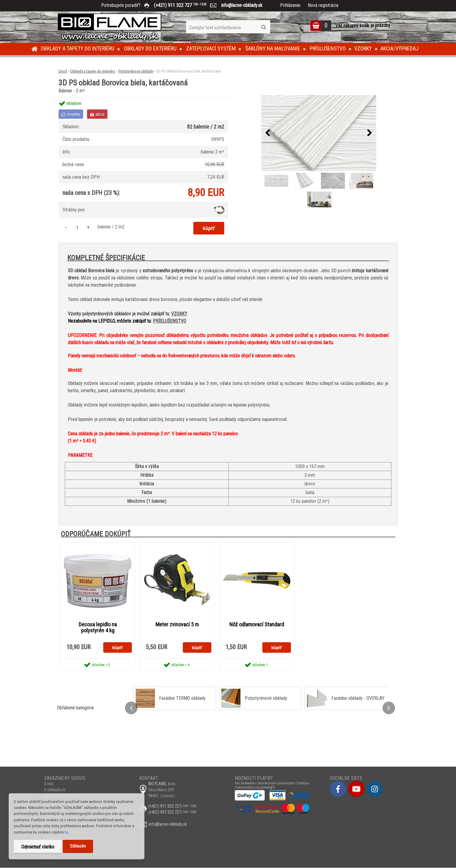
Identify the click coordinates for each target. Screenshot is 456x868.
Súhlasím (78, 846)
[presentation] (268, 133)
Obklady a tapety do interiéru (78, 48)
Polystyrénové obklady (136, 71)
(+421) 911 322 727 (185, 5)
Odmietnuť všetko (38, 847)
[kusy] (77, 227)
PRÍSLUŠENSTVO (169, 321)
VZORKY (179, 314)
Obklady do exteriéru (150, 48)
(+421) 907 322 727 (165, 813)
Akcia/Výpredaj (399, 48)
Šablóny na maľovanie (273, 48)
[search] (263, 27)
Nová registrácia (323, 5)
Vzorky (363, 48)
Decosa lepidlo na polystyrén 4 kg (98, 628)
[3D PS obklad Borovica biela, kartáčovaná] (319, 133)
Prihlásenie (290, 5)
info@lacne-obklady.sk (239, 5)
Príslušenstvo (328, 48)
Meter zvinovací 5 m (177, 625)
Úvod (63, 71)
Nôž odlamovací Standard (257, 625)
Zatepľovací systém (211, 48)
